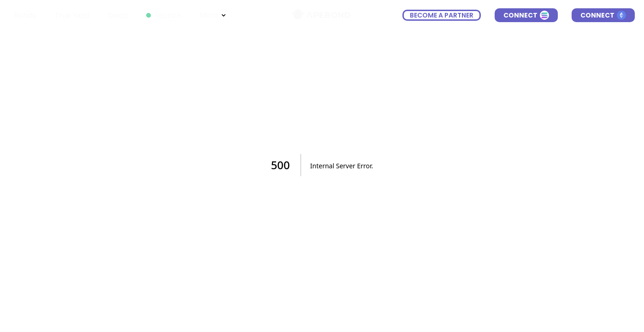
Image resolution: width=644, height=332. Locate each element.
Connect (526, 15)
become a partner (442, 15)
